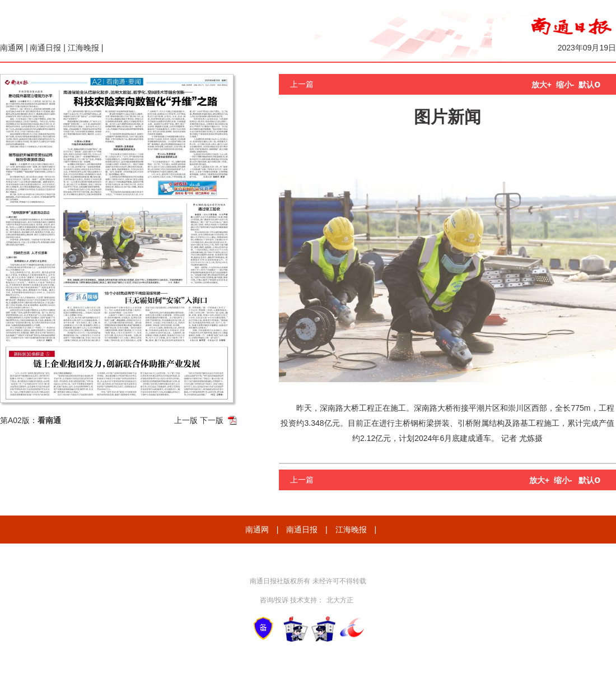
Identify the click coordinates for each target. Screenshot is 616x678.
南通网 (12, 48)
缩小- (565, 85)
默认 (589, 85)
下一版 (212, 420)
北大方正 (340, 600)
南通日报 (45, 48)
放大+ (542, 85)
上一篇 (302, 84)
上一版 (186, 420)
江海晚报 (83, 48)
